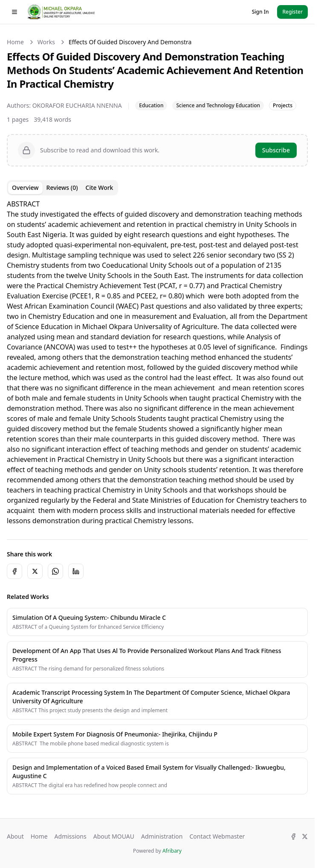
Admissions (71, 836)
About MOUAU (114, 836)
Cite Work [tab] (100, 188)
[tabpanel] (157, 362)
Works (46, 42)
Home (15, 42)
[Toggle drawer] (14, 12)
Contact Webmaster (217, 836)
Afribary (172, 851)
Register (292, 12)
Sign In (260, 12)
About (15, 836)
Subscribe (276, 150)
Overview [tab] (25, 188)
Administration (162, 836)
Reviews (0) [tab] (62, 188)
